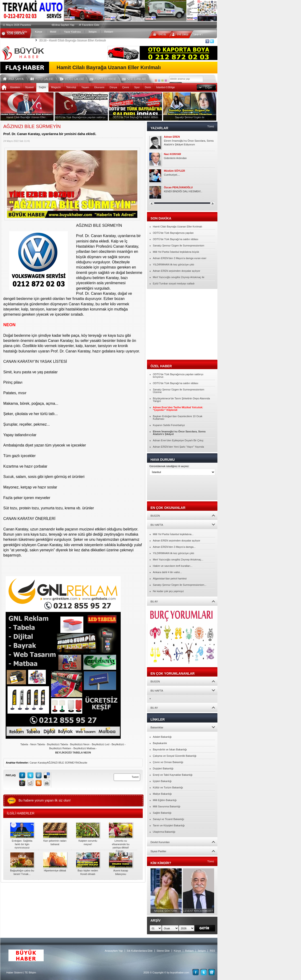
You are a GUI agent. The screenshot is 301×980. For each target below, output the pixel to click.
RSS (212, 951)
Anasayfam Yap (114, 951)
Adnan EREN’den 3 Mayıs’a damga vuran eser (180, 258)
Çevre (125, 87)
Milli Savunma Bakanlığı (167, 806)
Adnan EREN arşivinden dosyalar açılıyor (177, 271)
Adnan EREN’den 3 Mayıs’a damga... (174, 547)
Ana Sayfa (15, 78)
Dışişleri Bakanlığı (163, 768)
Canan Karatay (38, 763)
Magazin (56, 87)
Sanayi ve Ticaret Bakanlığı (168, 819)
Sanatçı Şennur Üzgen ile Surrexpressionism (179, 246)
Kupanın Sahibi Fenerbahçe (169, 425)
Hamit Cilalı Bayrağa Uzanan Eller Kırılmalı (72, 40)
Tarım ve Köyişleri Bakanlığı (169, 825)
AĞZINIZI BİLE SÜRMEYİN (62, 763)
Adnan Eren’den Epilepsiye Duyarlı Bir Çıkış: (178, 440)
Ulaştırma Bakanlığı (164, 832)
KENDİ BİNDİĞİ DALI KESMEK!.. (183, 191)
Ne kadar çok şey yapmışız (168, 591)
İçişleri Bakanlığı (162, 781)
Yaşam (85, 87)
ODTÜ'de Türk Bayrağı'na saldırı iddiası (176, 239)
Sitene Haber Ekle (17, 32)
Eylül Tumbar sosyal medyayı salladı (174, 284)
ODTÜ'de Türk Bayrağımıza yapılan (173, 233)
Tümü (211, 126)
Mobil (53, 32)
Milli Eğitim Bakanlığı (165, 800)
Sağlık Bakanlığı (162, 813)
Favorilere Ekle (91, 25)
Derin (148, 87)
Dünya (113, 87)
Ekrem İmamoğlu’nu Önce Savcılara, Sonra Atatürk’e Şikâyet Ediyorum (189, 143)
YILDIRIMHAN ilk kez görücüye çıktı (174, 265)
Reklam (109, 32)
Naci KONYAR (172, 154)
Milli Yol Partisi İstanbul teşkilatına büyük (176, 252)
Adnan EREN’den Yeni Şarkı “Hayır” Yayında (178, 447)
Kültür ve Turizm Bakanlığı (168, 787)
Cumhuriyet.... (172, 175)
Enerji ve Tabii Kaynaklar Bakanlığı (173, 775)
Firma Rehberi (105, 78)
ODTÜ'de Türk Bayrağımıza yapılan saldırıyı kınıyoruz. (178, 376)
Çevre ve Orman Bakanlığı (168, 762)
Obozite (83, 763)
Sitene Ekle (163, 951)
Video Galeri (75, 78)
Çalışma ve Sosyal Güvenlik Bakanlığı (175, 756)
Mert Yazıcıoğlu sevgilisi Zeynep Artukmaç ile (179, 277)
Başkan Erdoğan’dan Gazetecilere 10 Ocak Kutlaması (178, 418)
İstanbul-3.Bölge (166, 87)
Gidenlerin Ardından (175, 158)
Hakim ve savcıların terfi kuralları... (173, 566)
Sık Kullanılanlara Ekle (140, 951)
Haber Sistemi (14, 972)
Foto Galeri (45, 78)
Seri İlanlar (135, 78)
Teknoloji (71, 87)
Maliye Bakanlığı (162, 794)
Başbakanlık (160, 743)
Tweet (135, 777)
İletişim (93, 32)
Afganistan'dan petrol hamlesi (170, 579)
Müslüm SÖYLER (174, 171)
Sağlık (42, 87)
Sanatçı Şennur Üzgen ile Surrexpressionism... (180, 585)
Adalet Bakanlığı (162, 737)
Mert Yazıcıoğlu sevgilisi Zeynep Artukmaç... (178, 560)
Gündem (15, 87)
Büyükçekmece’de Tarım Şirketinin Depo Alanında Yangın (181, 400)
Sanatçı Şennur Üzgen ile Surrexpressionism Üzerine (179, 391)
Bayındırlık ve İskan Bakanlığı (170, 749)
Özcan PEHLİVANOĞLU (178, 187)
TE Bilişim (30, 972)
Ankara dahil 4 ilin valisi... (167, 572)
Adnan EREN (172, 137)
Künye (39, 32)
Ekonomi (99, 87)
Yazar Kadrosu (72, 32)
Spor (137, 87)
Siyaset (29, 87)
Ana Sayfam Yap (65, 25)
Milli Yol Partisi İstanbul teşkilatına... (173, 534)
